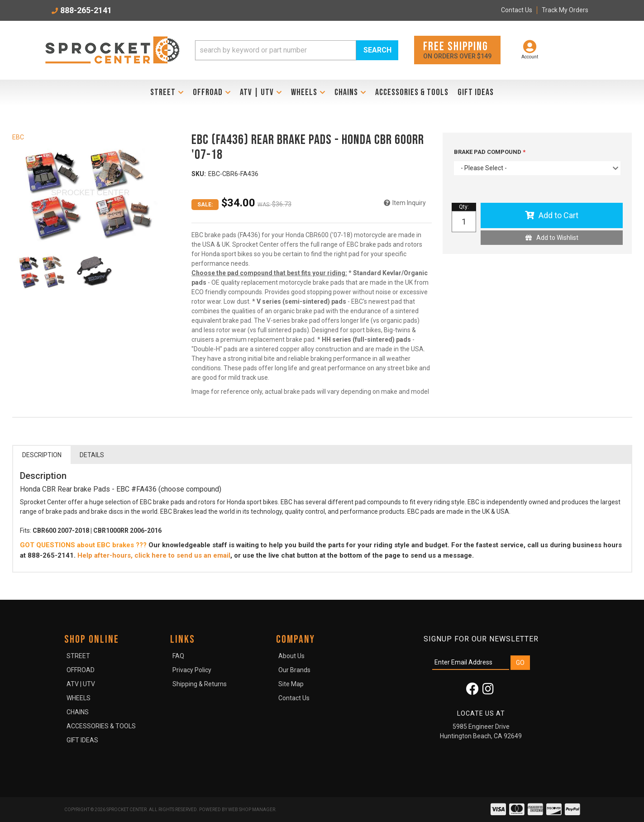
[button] (297, 50)
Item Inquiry (409, 203)
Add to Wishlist (557, 238)
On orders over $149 (457, 50)
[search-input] (276, 50)
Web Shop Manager (252, 810)
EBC (18, 137)
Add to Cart (558, 215)
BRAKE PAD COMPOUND (488, 152)
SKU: (199, 174)
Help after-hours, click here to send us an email (154, 555)
